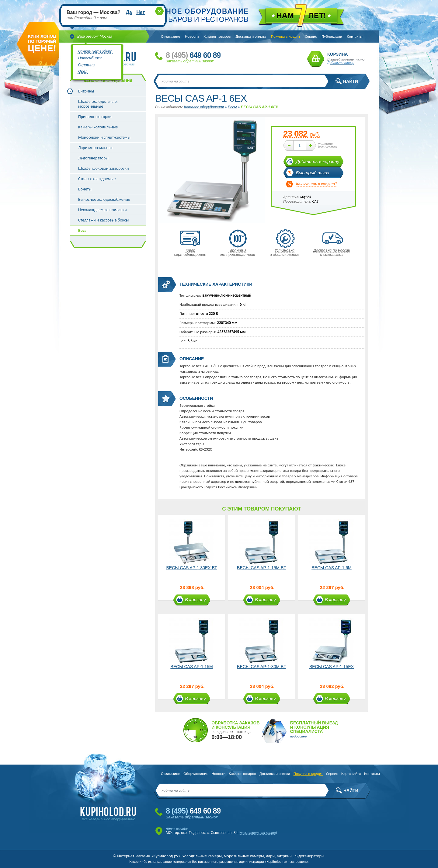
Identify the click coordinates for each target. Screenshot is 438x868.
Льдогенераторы (93, 158)
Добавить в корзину (318, 161)
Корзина (316, 59)
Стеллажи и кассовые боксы (103, 220)
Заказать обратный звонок (190, 61)
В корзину (195, 600)
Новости (192, 36)
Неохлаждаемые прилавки (103, 210)
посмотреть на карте (258, 833)
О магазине (170, 36)
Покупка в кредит (286, 36)
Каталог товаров (217, 36)
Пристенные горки (95, 117)
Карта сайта (351, 774)
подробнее (299, 736)
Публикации (332, 36)
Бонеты (85, 189)
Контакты (355, 36)
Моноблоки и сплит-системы (104, 137)
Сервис (311, 36)
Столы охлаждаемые (97, 179)
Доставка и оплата (251, 36)
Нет (141, 12)
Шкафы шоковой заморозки (104, 168)
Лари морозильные (96, 148)
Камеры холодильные (98, 127)
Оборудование (196, 774)
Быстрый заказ (313, 173)
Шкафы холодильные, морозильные (98, 104)
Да (129, 12)
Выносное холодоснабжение (104, 199)
